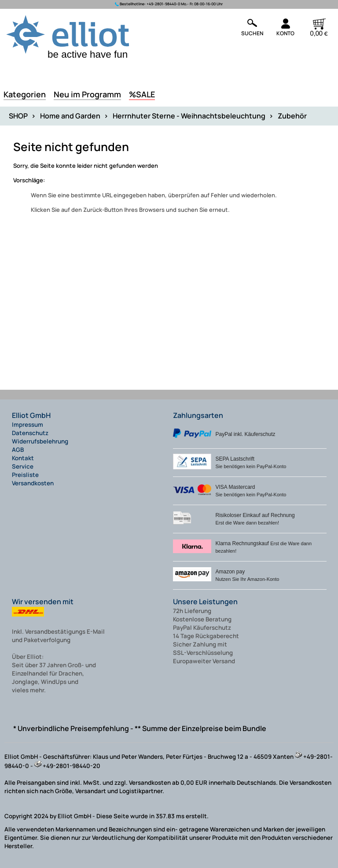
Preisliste (25, 475)
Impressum (28, 425)
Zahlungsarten (198, 415)
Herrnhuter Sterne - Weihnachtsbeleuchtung (189, 116)
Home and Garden (70, 116)
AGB (18, 450)
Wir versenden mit (43, 602)
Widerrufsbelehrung (40, 441)
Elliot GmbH (31, 415)
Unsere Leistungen (205, 602)
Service (23, 466)
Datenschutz (30, 433)
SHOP (18, 116)
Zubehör (292, 116)
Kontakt (23, 458)
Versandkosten (33, 483)
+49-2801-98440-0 (163, 4)
